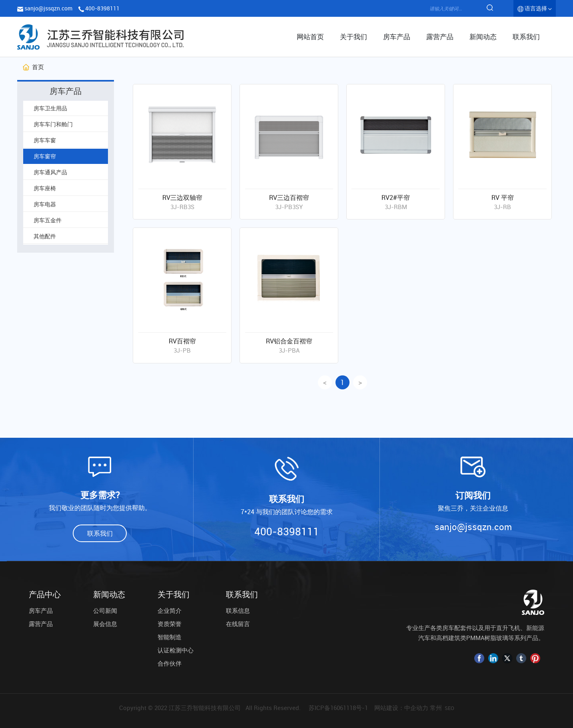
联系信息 (238, 610)
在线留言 (238, 624)
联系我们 (242, 594)
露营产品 (41, 624)
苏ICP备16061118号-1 (338, 708)
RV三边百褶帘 (289, 197)
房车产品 (41, 610)
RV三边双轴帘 (182, 197)
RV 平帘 (503, 197)
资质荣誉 (170, 624)
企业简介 (170, 610)
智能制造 (170, 637)
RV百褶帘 (182, 341)
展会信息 (105, 624)
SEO (449, 708)
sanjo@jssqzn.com (48, 8)
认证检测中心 (176, 650)
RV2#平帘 (396, 197)
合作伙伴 (170, 663)
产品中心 (45, 594)
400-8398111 (102, 8)
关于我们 (174, 594)
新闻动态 (109, 594)
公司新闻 (105, 610)
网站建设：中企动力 (401, 708)
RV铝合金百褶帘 (289, 341)
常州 (436, 708)
